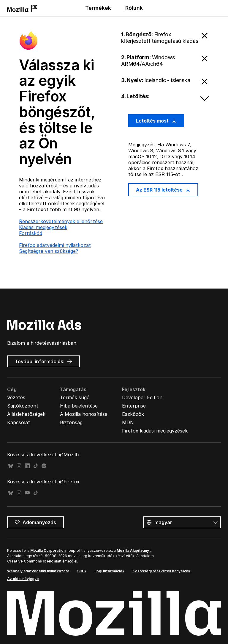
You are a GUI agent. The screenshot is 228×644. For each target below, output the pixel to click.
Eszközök (133, 414)
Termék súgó (75, 397)
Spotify (44, 466)
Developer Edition (142, 397)
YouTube (27, 493)
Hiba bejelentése (79, 406)
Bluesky (11, 466)
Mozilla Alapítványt (134, 550)
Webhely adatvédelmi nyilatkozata (38, 571)
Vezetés (16, 397)
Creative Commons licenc (30, 561)
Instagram (19, 466)
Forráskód (31, 233)
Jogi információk (109, 571)
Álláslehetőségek (26, 414)
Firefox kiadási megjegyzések (155, 431)
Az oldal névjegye (23, 579)
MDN (128, 422)
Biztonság (71, 422)
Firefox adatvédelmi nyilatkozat (55, 245)
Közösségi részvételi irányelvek (161, 571)
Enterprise (134, 406)
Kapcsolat (19, 422)
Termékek (98, 8)
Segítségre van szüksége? (49, 251)
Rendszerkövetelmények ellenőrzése (61, 221)
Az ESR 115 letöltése (163, 190)
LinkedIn (27, 466)
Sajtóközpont (23, 406)
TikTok (36, 466)
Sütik (82, 571)
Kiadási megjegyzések (43, 227)
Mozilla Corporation (48, 550)
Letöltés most (156, 121)
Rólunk (134, 8)
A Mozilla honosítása (84, 414)
